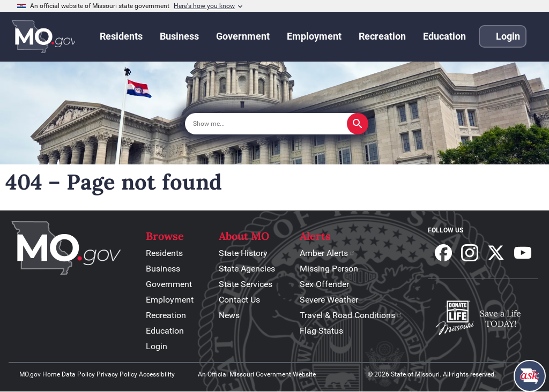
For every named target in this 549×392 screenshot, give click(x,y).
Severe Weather (329, 300)
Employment (170, 300)
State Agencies (247, 269)
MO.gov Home (40, 374)
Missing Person (329, 269)
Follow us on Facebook (443, 253)
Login (157, 346)
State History (243, 253)
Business (163, 269)
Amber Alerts (328, 253)
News (229, 315)
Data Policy (78, 374)
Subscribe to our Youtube (523, 253)
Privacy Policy (117, 374)
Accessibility (157, 374)
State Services (246, 284)
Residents (164, 253)
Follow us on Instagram (470, 253)
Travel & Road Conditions (351, 315)
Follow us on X (496, 253)
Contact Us (239, 300)
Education (165, 331)
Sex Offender (324, 284)
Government (169, 284)
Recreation (166, 315)
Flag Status (321, 331)
